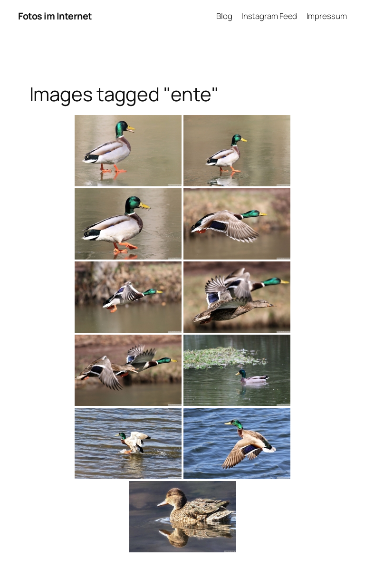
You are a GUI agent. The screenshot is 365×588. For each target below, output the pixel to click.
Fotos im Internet (55, 16)
